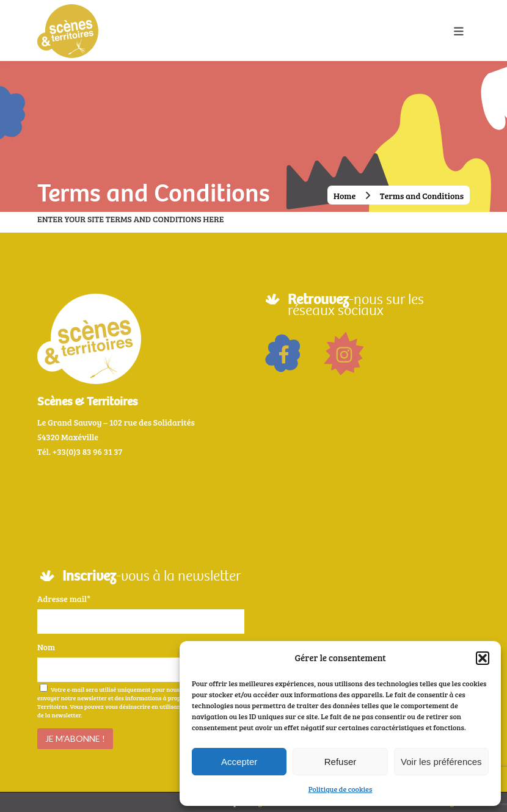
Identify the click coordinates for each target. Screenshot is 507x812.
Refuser (341, 762)
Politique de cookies (341, 789)
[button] (483, 658)
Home (345, 196)
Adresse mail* (64, 599)
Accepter (239, 762)
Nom (46, 647)
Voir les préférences (441, 762)
